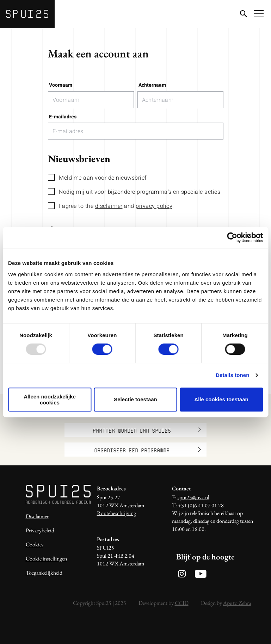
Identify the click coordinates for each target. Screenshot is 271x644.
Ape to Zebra (237, 603)
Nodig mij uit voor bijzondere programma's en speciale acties (134, 192)
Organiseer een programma (148, 450)
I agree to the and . (111, 206)
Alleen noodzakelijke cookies (50, 400)
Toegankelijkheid (44, 573)
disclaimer (109, 206)
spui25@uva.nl (193, 497)
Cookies (35, 544)
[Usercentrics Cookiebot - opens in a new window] (232, 237)
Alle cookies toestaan (221, 399)
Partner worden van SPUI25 (147, 430)
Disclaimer (37, 516)
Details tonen (232, 375)
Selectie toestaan (135, 399)
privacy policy (154, 206)
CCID (182, 603)
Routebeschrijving (116, 513)
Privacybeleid (40, 530)
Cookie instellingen (46, 559)
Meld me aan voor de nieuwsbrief (97, 178)
